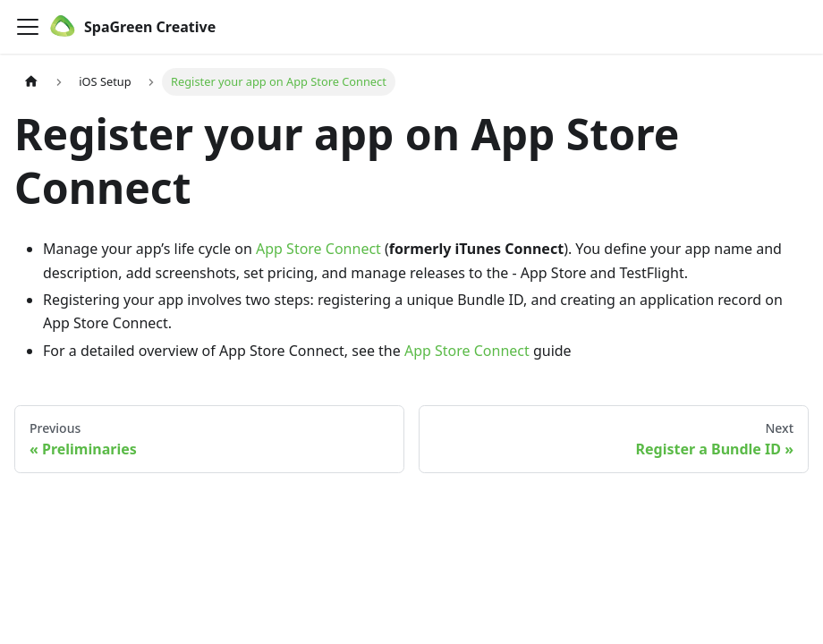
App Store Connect (318, 249)
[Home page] (31, 82)
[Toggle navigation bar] (28, 27)
